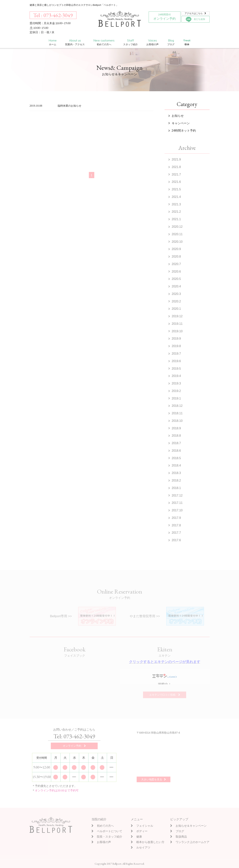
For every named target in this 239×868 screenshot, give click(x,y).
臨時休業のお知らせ (70, 106)
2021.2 (176, 212)
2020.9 (176, 249)
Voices (152, 43)
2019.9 (176, 339)
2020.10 (177, 242)
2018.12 (177, 406)
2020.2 (176, 301)
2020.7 (176, 264)
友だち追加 (195, 19)
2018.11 (177, 413)
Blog (171, 43)
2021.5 (176, 189)
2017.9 (176, 518)
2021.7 (176, 174)
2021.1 (176, 219)
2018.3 (176, 473)
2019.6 (176, 361)
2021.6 (176, 182)
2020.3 (176, 294)
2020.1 (176, 309)
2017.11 (177, 503)
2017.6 (176, 540)
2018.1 (176, 488)
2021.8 (176, 167)
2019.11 (177, 324)
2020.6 (176, 272)
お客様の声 (101, 842)
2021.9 (176, 159)
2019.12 (177, 316)
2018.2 (176, 480)
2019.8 (176, 346)
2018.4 (176, 465)
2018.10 (177, 421)
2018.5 (176, 458)
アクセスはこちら (195, 13)
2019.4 (176, 376)
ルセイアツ (141, 847)
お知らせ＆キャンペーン (188, 826)
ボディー (139, 831)
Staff (130, 43)
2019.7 (176, 354)
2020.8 (176, 257)
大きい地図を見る (154, 779)
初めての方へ (103, 826)
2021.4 (176, 197)
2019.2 (176, 391)
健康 (136, 837)
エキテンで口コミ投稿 (164, 695)
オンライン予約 (165, 16)
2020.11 (177, 234)
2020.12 (177, 227)
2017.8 (176, 525)
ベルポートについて (107, 831)
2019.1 (176, 398)
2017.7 (176, 533)
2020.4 (176, 286)
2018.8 (176, 436)
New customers (104, 43)
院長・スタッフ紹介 (107, 837)
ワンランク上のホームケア (190, 842)
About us (75, 43)
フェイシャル (142, 826)
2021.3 (176, 204)
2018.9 (176, 428)
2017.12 (177, 495)
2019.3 (176, 383)
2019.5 (176, 369)
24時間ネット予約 (184, 131)
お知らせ (178, 116)
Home (53, 43)
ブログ (177, 831)
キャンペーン (181, 123)
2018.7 (176, 443)
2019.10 (177, 331)
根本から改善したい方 (148, 842)
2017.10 (177, 510)
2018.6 (176, 451)
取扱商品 (179, 837)
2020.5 (176, 279)
